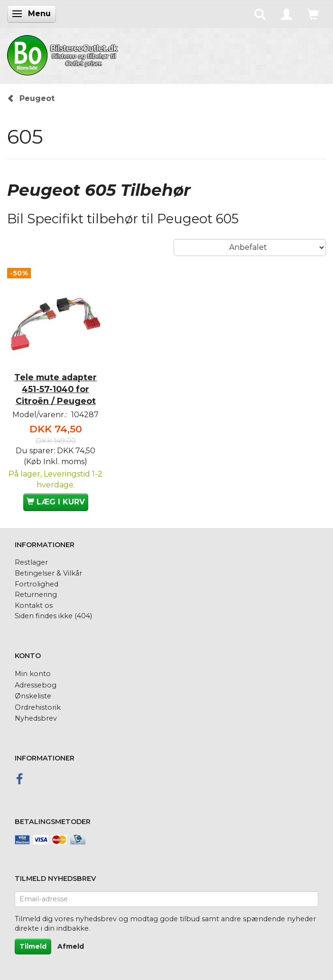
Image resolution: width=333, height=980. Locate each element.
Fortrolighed (37, 584)
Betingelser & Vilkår (48, 573)
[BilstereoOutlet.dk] (64, 54)
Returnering (36, 595)
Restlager (31, 562)
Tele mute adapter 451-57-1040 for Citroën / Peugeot (55, 389)
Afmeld (71, 946)
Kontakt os (34, 605)
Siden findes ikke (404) (53, 616)
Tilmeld (33, 946)
